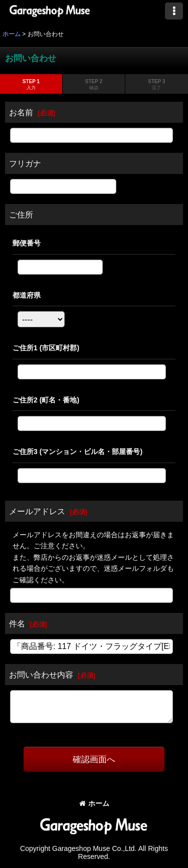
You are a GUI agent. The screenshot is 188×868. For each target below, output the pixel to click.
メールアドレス (37, 511)
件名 (17, 623)
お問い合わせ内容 (41, 675)
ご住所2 (46, 400)
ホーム (94, 803)
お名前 (21, 112)
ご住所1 (46, 348)
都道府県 (27, 295)
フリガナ (25, 163)
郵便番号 (27, 243)
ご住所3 (77, 452)
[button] (174, 11)
